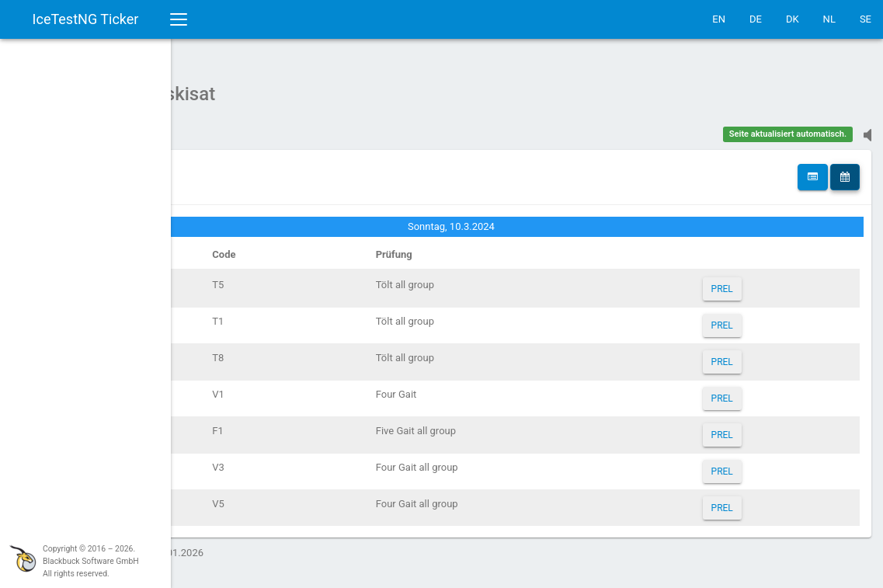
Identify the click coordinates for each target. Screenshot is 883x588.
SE (866, 19)
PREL (753, 281)
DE (756, 19)
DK (793, 19)
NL (829, 19)
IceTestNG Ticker (86, 19)
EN (719, 19)
